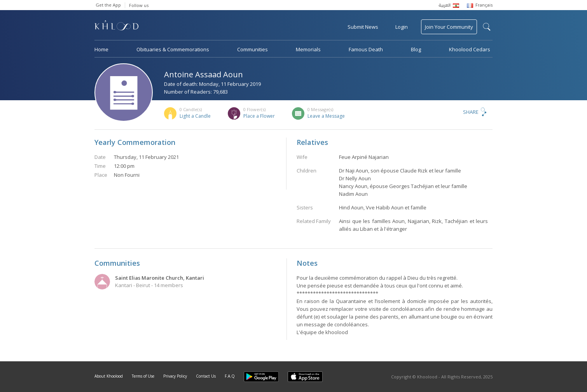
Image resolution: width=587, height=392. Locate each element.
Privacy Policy (175, 376)
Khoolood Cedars (470, 49)
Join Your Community (449, 27)
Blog (416, 49)
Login (402, 27)
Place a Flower (259, 116)
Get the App (108, 5)
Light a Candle (195, 116)
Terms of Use (143, 376)
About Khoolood (109, 376)
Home (101, 49)
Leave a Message (326, 116)
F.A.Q (230, 376)
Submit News (363, 27)
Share (471, 112)
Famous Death (366, 49)
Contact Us (206, 376)
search (487, 27)
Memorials (308, 49)
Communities (252, 49)
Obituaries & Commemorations (173, 49)
